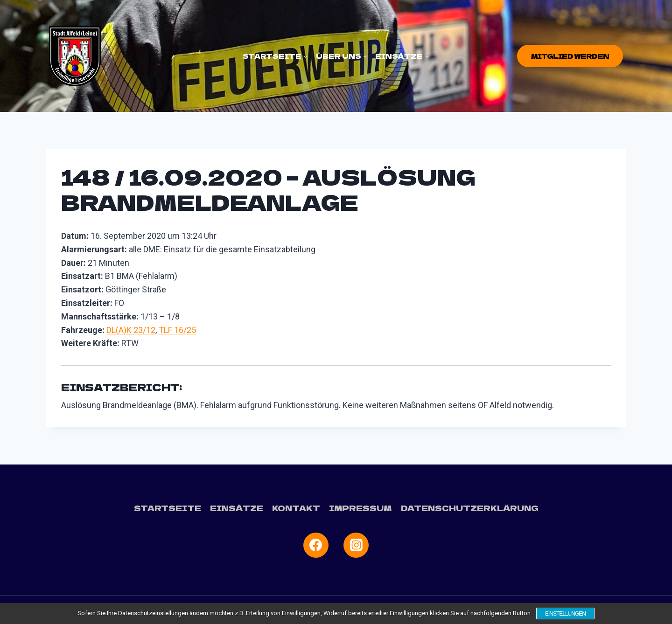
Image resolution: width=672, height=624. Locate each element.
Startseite (168, 508)
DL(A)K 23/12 (131, 330)
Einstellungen (565, 614)
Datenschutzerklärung (469, 508)
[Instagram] (356, 545)
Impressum (361, 508)
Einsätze (237, 508)
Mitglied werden (570, 56)
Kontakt (297, 508)
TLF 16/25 (177, 330)
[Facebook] (316, 545)
